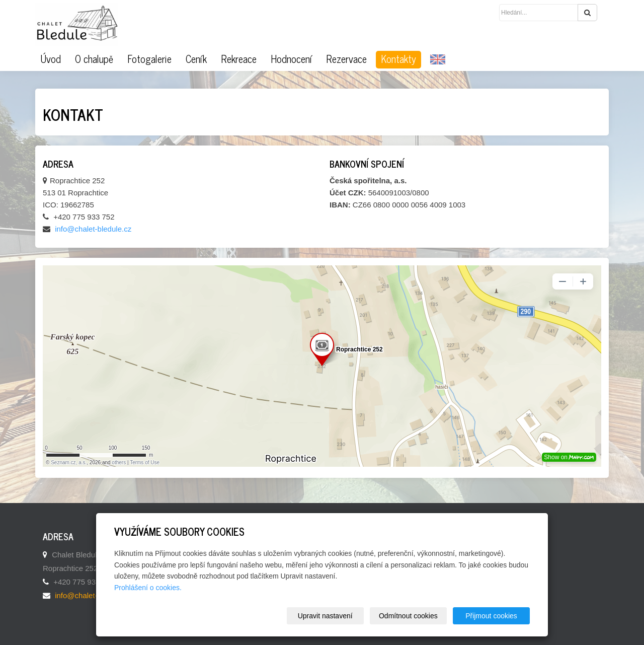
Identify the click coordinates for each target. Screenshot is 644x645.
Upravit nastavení (325, 616)
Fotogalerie (149, 59)
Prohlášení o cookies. (148, 588)
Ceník (196, 59)
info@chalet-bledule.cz (93, 229)
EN (438, 60)
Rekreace (239, 59)
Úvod (51, 59)
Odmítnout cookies (408, 616)
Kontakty (398, 59)
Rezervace (346, 59)
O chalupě (94, 59)
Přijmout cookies (491, 616)
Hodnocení (291, 59)
